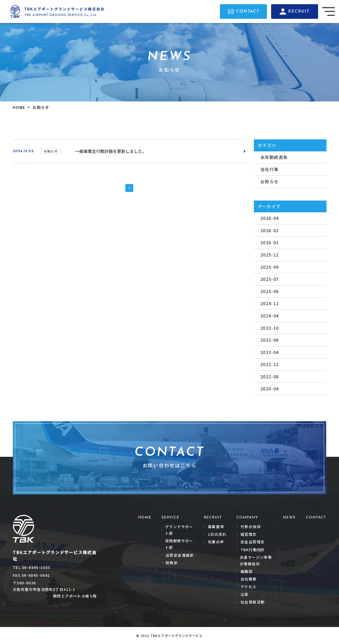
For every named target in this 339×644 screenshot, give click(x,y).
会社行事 (270, 169)
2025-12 (270, 255)
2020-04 (270, 389)
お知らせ (270, 181)
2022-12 (270, 364)
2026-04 (270, 218)
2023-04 (270, 352)
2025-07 (270, 279)
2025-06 (270, 291)
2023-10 (270, 328)
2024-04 (270, 316)
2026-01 (270, 242)
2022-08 (270, 377)
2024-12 (270, 303)
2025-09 (270, 267)
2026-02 (270, 230)
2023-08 (270, 340)
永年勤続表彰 (274, 157)
